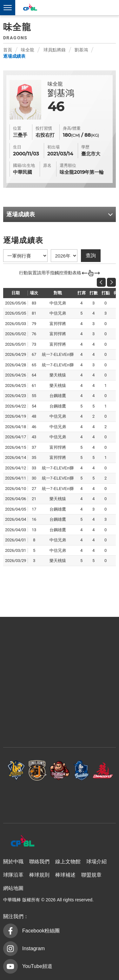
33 (34, 468)
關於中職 (13, 862)
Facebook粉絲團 (41, 931)
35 (34, 457)
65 (34, 365)
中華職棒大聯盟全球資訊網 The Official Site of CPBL (30, 8)
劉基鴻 (81, 50)
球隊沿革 (13, 875)
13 (34, 530)
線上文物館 (68, 862)
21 (34, 499)
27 (34, 489)
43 (34, 437)
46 (34, 427)
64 (34, 375)
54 (34, 406)
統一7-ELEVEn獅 (38, 771)
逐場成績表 (14, 56)
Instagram (33, 948)
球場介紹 (96, 862)
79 (34, 324)
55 (34, 396)
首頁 (8, 50)
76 (34, 334)
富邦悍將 (81, 771)
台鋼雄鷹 (60, 799)
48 (34, 416)
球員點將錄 (55, 50)
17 (34, 509)
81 (34, 313)
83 (34, 303)
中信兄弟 (16, 771)
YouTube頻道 (37, 966)
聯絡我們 (39, 862)
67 (34, 354)
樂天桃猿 (60, 771)
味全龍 (28, 50)
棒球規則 (39, 875)
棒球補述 (65, 875)
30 (34, 478)
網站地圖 (13, 888)
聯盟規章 (91, 875)
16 (34, 519)
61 (34, 385)
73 (34, 344)
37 (34, 447)
